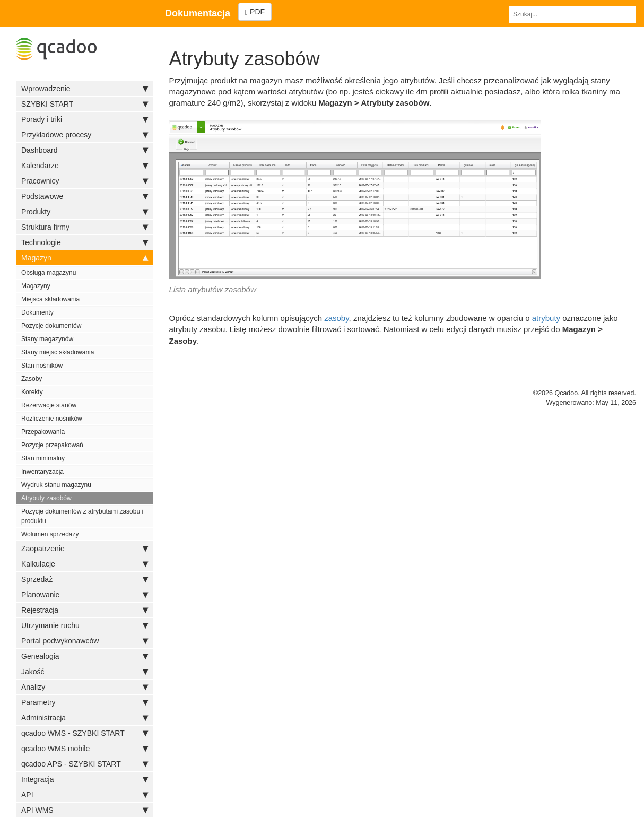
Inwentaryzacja (42, 472)
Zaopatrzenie (85, 549)
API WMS (85, 810)
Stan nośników (42, 366)
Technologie (85, 242)
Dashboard (85, 150)
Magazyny (36, 286)
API (85, 795)
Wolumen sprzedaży (50, 534)
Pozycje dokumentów (51, 326)
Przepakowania (43, 432)
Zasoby (32, 379)
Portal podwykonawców (85, 641)
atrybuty (546, 318)
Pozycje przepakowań (52, 445)
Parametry (85, 702)
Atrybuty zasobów (46, 498)
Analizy (85, 687)
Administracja (85, 718)
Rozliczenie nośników (52, 419)
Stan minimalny (43, 458)
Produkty (85, 212)
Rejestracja (85, 610)
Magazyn (85, 258)
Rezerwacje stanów (49, 405)
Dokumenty (37, 312)
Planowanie (85, 595)
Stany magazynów (47, 339)
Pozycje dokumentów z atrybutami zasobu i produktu (82, 516)
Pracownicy (85, 181)
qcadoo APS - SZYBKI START (85, 764)
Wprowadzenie (85, 89)
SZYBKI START (85, 104)
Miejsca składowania (50, 299)
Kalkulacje (85, 564)
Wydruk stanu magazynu (56, 485)
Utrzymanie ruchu (85, 625)
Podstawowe (85, 196)
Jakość (85, 672)
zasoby (336, 318)
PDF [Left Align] (255, 12)
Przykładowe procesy (85, 135)
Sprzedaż (85, 579)
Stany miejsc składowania (58, 352)
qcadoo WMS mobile (85, 749)
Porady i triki (85, 119)
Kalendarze (85, 166)
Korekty (32, 392)
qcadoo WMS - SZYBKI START (85, 733)
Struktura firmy (85, 227)
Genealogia (85, 656)
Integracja (85, 779)
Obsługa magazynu (49, 273)
